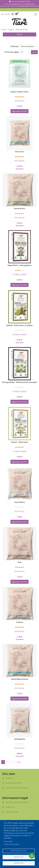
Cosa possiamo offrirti (13, 783)
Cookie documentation (11, 844)
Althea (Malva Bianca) (20, 679)
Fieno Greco (20, 152)
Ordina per (15, 46)
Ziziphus (20, 622)
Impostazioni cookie (19, 851)
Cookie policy (10, 807)
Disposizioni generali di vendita (16, 802)
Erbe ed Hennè (22, 30)
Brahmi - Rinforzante (19, 442)
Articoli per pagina (12, 52)
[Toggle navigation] (36, 14)
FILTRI (20, 34)
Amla (20, 562)
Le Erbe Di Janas (20, 275)
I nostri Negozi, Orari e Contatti (16, 788)
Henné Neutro (20, 209)
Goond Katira (20, 502)
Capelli (11, 30)
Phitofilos (19, 101)
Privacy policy (8, 841)
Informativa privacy (12, 812)
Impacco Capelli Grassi (19, 92)
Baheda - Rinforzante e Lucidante (19, 325)
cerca (34, 52)
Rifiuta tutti (19, 857)
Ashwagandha (20, 739)
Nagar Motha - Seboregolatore (20, 265)
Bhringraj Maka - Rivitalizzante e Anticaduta (20, 382)
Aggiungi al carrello (19, 111)
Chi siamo (9, 778)
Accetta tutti (19, 863)
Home (4, 30)
